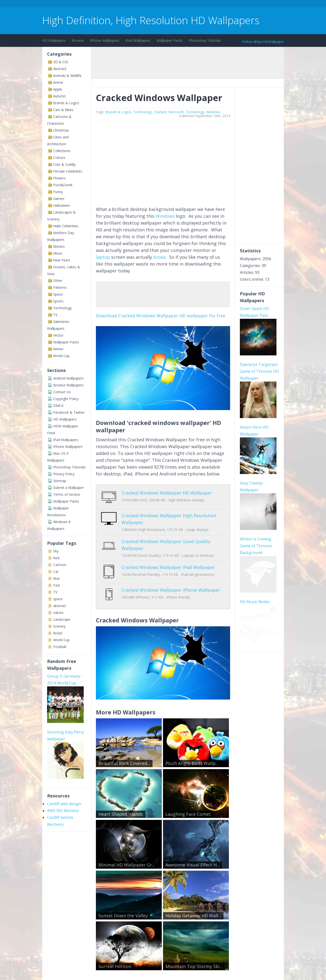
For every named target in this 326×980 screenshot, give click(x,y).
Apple (58, 89)
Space (58, 294)
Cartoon (60, 565)
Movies (59, 246)
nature (58, 613)
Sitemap (60, 481)
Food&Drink (63, 185)
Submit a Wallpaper (68, 488)
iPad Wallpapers (138, 40)
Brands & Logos (66, 103)
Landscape (62, 619)
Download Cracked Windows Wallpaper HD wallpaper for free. (161, 316)
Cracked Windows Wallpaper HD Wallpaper (167, 493)
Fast (57, 585)
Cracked (160, 112)
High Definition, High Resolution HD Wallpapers (151, 20)
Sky (56, 551)
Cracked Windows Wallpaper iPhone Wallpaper (171, 583)
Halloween (61, 205)
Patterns (60, 287)
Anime (58, 82)
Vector (58, 335)
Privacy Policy (64, 474)
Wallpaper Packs (170, 40)
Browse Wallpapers (68, 385)
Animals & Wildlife (67, 76)
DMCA (58, 406)
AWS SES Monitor (63, 811)
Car (56, 572)
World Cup (61, 356)
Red (56, 558)
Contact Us (62, 392)
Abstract (60, 69)
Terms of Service (67, 494)
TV (55, 315)
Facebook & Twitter (69, 412)
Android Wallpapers (68, 378)
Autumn (59, 96)
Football (60, 647)
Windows (213, 112)
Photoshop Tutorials (205, 40)
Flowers (59, 178)
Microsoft (176, 112)
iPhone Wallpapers (105, 40)
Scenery (59, 626)
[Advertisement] (131, 5)
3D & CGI (61, 62)
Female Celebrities (68, 171)
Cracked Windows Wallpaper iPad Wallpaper (168, 564)
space (58, 599)
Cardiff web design (64, 804)
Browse (78, 40)
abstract (60, 606)
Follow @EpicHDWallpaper (263, 42)
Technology (62, 308)
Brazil (58, 633)
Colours (59, 158)
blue (56, 578)
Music (58, 253)
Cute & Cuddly (64, 164)
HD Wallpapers (54, 40)
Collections (62, 151)
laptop (103, 257)
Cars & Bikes (63, 110)
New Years (62, 260)
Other (58, 281)
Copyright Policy (66, 399)
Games (59, 199)
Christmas (61, 130)
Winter (58, 349)
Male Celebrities (66, 226)
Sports (58, 301)
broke (159, 257)
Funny (58, 192)
